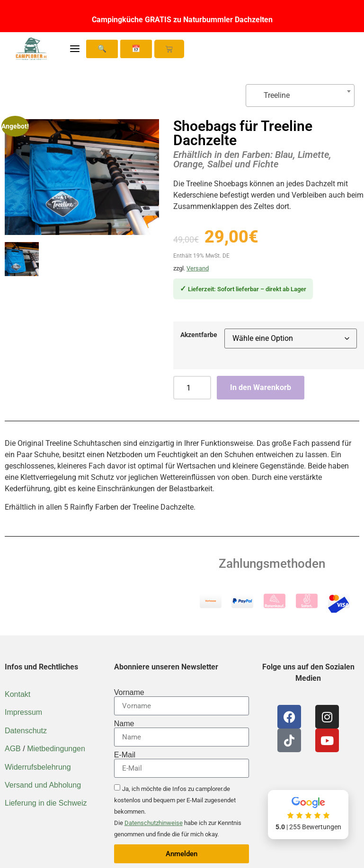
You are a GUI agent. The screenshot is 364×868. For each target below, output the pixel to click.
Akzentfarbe (199, 335)
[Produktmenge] (192, 388)
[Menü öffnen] (75, 49)
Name (124, 724)
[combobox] (300, 95)
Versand (198, 268)
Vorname (129, 693)
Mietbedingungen (56, 749)
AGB (13, 749)
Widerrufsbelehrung (38, 767)
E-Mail (125, 755)
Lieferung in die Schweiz (46, 803)
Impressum (23, 712)
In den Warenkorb (261, 387)
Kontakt (18, 694)
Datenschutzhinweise (154, 823)
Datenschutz (26, 731)
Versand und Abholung (43, 785)
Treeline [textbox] (272, 95)
